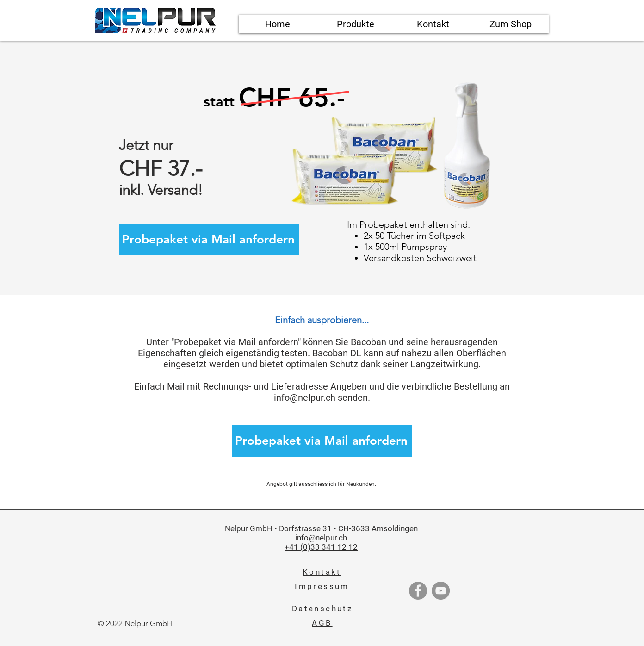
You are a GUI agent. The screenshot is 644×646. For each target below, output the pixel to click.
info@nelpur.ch (305, 398)
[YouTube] (441, 591)
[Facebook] (418, 591)
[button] (355, 24)
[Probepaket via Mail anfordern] (209, 239)
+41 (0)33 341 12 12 (321, 547)
